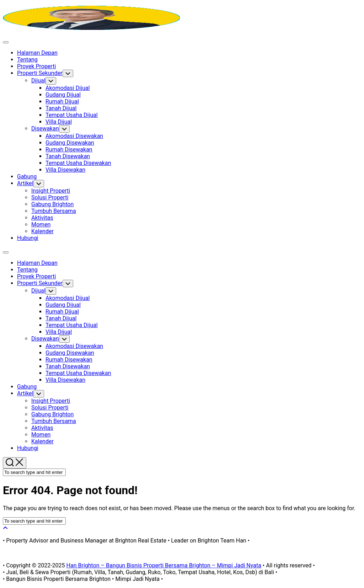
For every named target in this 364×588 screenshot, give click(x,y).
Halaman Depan (37, 53)
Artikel (25, 183)
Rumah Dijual (62, 101)
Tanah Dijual (61, 108)
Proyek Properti (36, 66)
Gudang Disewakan (70, 143)
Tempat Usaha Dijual (72, 115)
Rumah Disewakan (69, 149)
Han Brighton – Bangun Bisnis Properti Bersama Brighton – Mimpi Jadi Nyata (164, 565)
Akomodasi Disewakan (74, 136)
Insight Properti (51, 191)
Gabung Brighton (52, 204)
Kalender (42, 231)
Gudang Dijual (63, 95)
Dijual (38, 81)
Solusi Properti (50, 197)
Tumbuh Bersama (54, 211)
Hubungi (28, 238)
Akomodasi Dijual (68, 88)
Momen (41, 224)
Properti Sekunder (40, 73)
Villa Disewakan (65, 170)
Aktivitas (42, 218)
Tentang (27, 60)
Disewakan (45, 129)
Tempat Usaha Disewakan (78, 163)
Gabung (27, 177)
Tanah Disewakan (68, 156)
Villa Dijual (59, 122)
